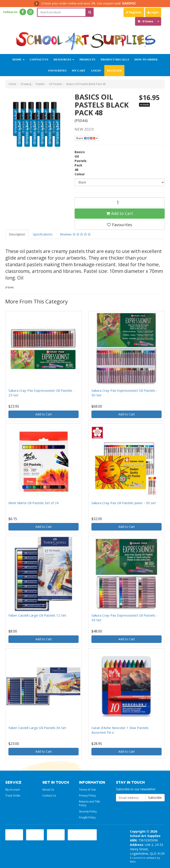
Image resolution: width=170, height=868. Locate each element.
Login (153, 12)
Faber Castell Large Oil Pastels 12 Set (37, 615)
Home (18, 59)
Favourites (57, 70)
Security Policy (88, 811)
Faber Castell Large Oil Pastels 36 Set (37, 728)
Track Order (13, 796)
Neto (133, 861)
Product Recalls (115, 59)
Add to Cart (120, 213)
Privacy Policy (87, 796)
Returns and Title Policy (90, 803)
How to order (146, 59)
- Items (145, 21)
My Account (13, 790)
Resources (64, 59)
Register (134, 12)
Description (17, 234)
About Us (48, 790)
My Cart (78, 70)
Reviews (75, 234)
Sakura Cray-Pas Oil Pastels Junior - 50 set (124, 503)
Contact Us (39, 59)
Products (87, 59)
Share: (87, 138)
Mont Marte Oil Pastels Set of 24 (34, 503)
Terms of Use (87, 790)
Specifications (43, 234)
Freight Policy (87, 817)
